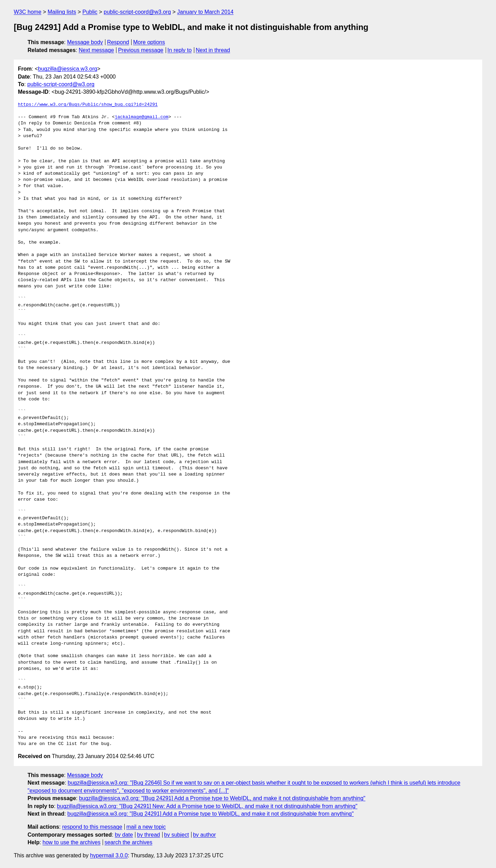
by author (204, 835)
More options (149, 42)
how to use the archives (72, 842)
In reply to (179, 50)
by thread (149, 835)
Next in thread (213, 50)
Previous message (141, 50)
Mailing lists (62, 12)
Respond (118, 42)
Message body (85, 42)
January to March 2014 (205, 12)
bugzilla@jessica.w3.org (68, 69)
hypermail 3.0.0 (109, 855)
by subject (176, 835)
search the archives (129, 842)
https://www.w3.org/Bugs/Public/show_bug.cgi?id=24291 (88, 105)
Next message (96, 50)
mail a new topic (146, 827)
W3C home (28, 12)
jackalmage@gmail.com (142, 117)
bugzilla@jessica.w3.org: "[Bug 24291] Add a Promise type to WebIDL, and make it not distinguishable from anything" (222, 798)
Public (90, 12)
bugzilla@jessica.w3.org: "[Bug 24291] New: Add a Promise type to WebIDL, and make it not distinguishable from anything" (207, 806)
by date (124, 835)
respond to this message (92, 827)
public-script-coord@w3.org (137, 12)
